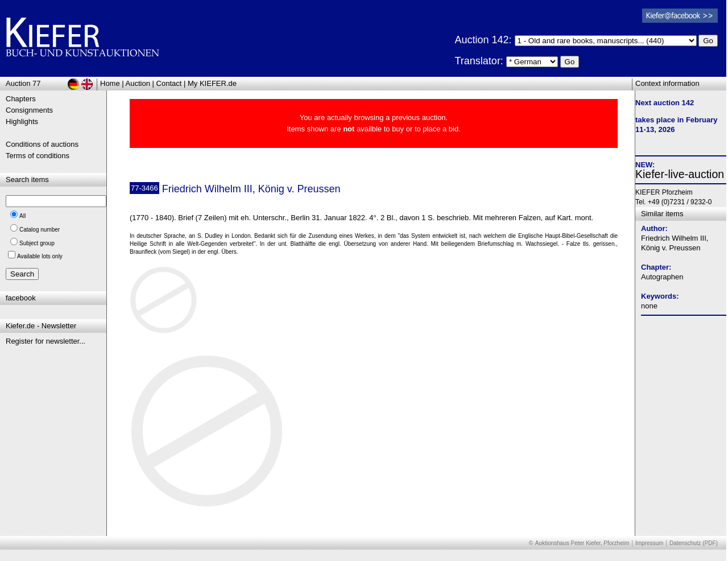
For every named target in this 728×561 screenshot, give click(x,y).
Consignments (29, 110)
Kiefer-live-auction (680, 174)
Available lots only (40, 256)
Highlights (22, 121)
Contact (169, 83)
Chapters (21, 99)
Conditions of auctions (42, 144)
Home (110, 83)
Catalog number (40, 230)
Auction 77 (23, 83)
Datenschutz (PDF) (694, 543)
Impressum (649, 543)
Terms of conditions (38, 156)
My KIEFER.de (212, 83)
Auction (138, 83)
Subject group (37, 243)
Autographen (662, 277)
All (22, 216)
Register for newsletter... (45, 341)
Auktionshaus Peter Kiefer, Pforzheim (582, 543)
